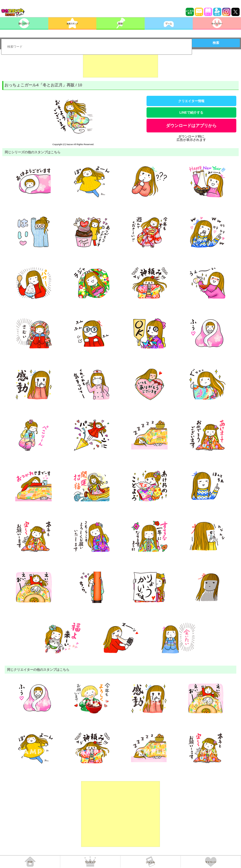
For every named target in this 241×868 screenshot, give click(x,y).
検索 (216, 43)
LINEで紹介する (191, 112)
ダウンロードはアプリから (191, 126)
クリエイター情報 (191, 101)
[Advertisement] (120, 66)
